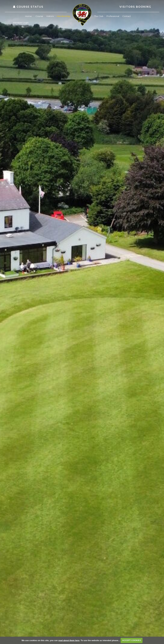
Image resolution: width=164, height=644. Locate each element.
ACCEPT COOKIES (132, 640)
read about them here (69, 640)
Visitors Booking (135, 7)
